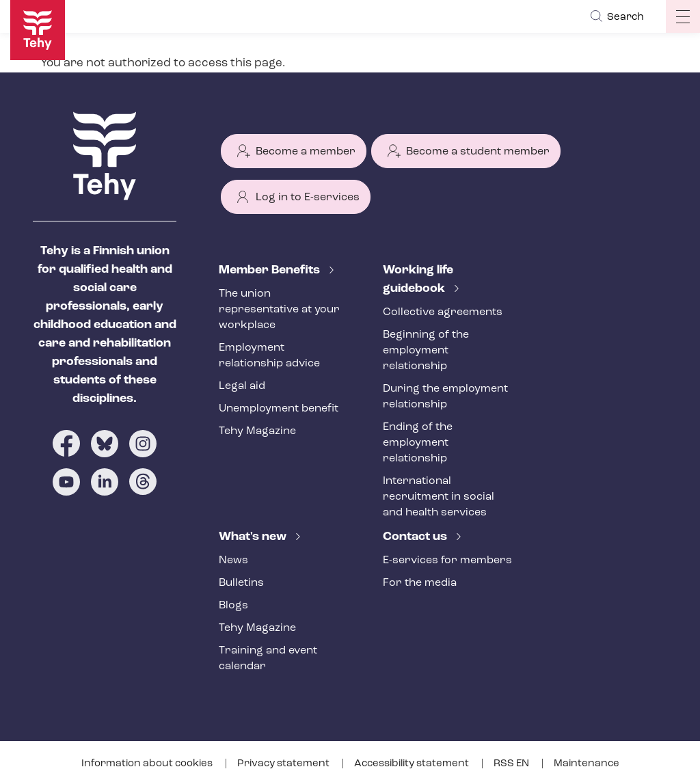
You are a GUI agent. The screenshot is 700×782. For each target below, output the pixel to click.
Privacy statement (284, 764)
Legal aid (242, 386)
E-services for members (447, 561)
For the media (420, 583)
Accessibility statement (413, 764)
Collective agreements (443, 312)
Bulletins (241, 583)
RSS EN (512, 764)
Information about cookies (148, 764)
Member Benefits (271, 270)
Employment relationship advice (269, 356)
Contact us (416, 537)
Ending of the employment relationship (418, 443)
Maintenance (587, 764)
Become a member (306, 152)
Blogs (233, 606)
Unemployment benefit (279, 409)
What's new (254, 537)
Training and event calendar (268, 659)
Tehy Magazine (257, 431)
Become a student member (478, 152)
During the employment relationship (445, 397)
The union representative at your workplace (279, 310)
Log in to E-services (308, 198)
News (233, 561)
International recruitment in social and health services (439, 497)
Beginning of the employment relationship (426, 351)
